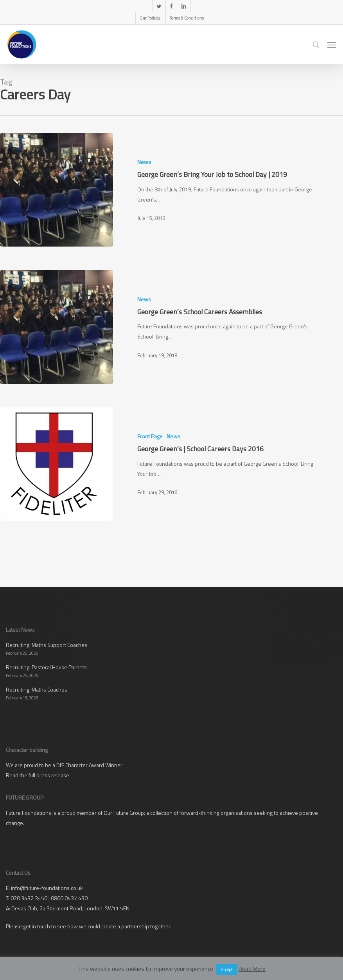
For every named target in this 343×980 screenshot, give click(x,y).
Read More (252, 969)
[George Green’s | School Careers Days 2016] (57, 464)
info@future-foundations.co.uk (47, 888)
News (144, 162)
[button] (332, 45)
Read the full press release (38, 775)
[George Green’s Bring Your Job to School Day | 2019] (57, 190)
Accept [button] (227, 969)
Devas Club (24, 908)
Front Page (150, 436)
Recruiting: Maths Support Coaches (47, 645)
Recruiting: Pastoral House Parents (46, 667)
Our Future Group (124, 813)
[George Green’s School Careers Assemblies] (57, 327)
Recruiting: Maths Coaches (37, 689)
